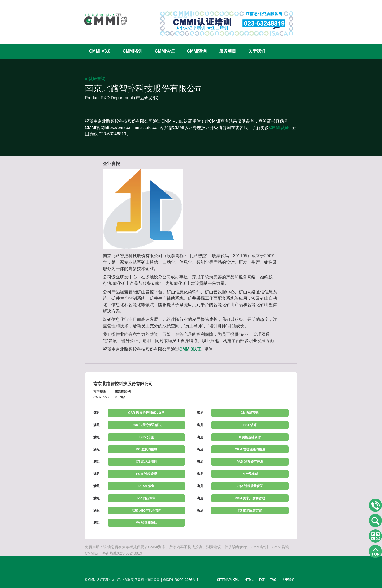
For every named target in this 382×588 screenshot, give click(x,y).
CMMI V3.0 (100, 51)
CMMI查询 (197, 51)
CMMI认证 (165, 51)
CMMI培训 (133, 51)
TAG (273, 580)
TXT (262, 580)
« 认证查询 (95, 79)
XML (236, 580)
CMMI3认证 (190, 349)
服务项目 (228, 51)
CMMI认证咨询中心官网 (102, 19)
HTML (249, 580)
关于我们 (257, 51)
